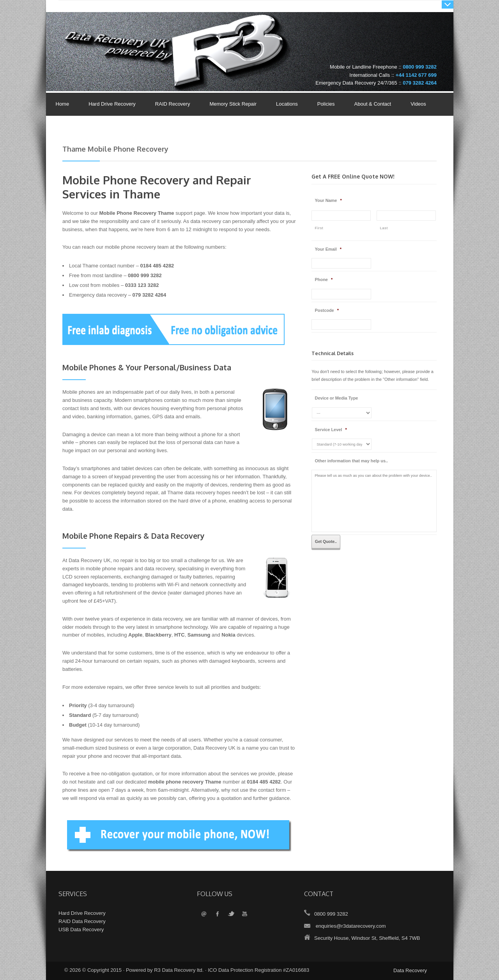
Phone (324, 279)
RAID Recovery (173, 104)
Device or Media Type (337, 398)
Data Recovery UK (123, 36)
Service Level (331, 430)
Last (384, 228)
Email (204, 914)
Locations (287, 104)
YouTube (245, 914)
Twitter (231, 914)
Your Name (328, 200)
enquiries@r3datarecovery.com (351, 926)
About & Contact (371, 104)
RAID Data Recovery (82, 921)
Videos (418, 104)
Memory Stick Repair (233, 104)
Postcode (327, 310)
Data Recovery (410, 970)
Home (63, 104)
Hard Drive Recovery (112, 104)
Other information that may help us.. (352, 461)
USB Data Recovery (81, 930)
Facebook (217, 914)
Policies (324, 104)
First (319, 228)
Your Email (328, 249)
